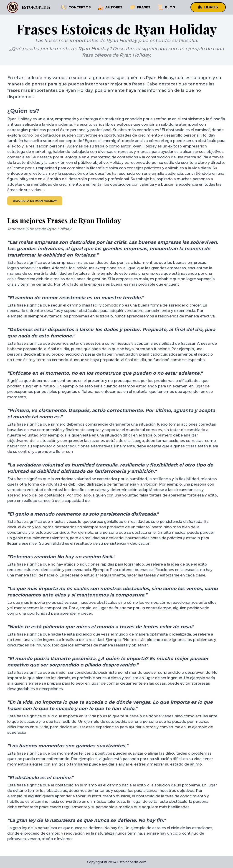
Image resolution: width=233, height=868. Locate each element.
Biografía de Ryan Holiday (35, 201)
